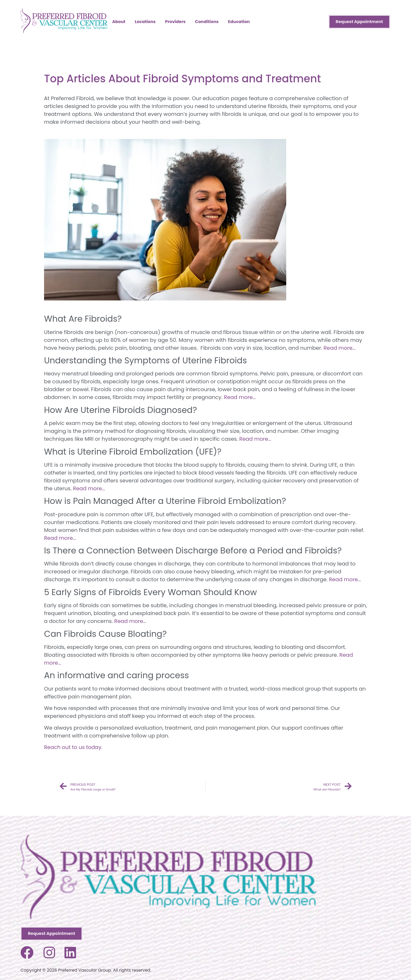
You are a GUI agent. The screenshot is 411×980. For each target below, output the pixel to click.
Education (239, 22)
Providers (175, 22)
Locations (145, 22)
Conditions (207, 22)
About (119, 22)
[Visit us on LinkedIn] (70, 952)
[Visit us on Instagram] (49, 952)
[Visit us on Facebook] (27, 952)
